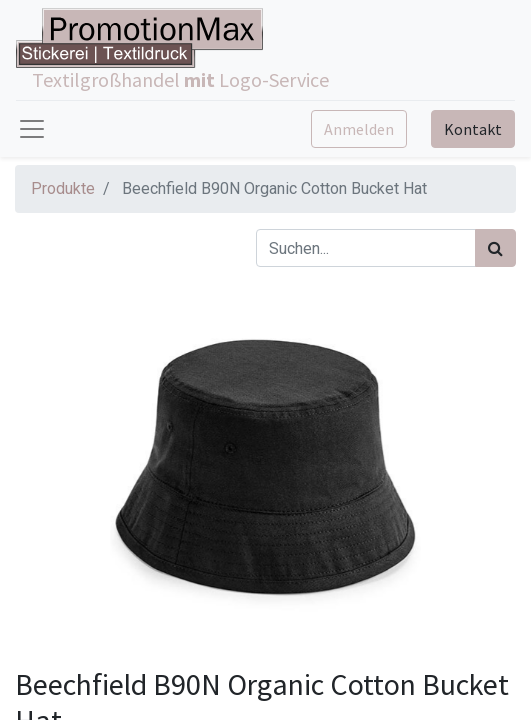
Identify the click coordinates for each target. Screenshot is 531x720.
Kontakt (473, 129)
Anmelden (359, 129)
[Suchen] (495, 248)
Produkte (63, 188)
